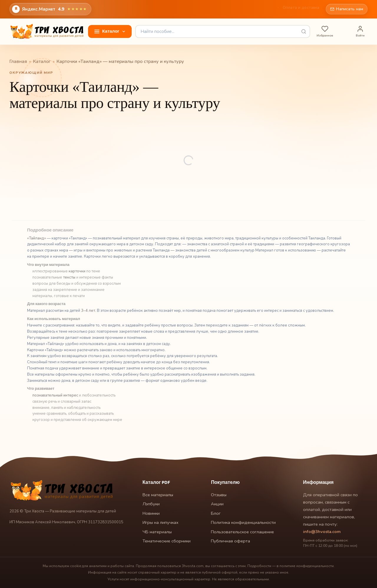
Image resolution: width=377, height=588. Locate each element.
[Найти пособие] (223, 31)
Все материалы (158, 495)
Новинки (151, 513)
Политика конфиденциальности (243, 522)
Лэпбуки (151, 504)
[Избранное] (325, 32)
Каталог (42, 62)
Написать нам (347, 9)
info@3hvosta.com (322, 532)
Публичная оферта (230, 541)
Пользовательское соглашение (242, 532)
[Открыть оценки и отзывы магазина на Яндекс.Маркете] (50, 9)
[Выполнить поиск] (304, 31)
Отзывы (184, 9)
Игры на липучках (161, 522)
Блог (206, 9)
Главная (161, 9)
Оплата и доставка (301, 9)
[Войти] (360, 32)
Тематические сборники (167, 541)
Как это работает (257, 9)
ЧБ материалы (157, 532)
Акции (225, 9)
